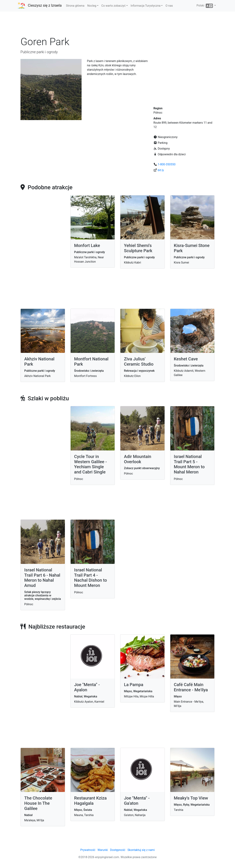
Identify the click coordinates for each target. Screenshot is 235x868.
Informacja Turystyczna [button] (146, 6)
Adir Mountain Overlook (138, 459)
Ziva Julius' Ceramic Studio (139, 362)
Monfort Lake (87, 246)
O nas (169, 6)
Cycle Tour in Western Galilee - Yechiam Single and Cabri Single (91, 464)
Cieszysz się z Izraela (45, 5)
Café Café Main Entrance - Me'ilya (191, 687)
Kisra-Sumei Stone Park (192, 248)
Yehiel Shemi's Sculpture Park (138, 248)
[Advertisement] (117, 25)
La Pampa (134, 685)
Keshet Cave (186, 359)
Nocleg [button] (92, 6)
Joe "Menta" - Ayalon (87, 687)
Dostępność (118, 850)
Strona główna (75, 6)
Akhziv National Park (39, 362)
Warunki (103, 850)
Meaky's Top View (191, 798)
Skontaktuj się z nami (141, 850)
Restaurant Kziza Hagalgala (90, 801)
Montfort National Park (91, 362)
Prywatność (88, 850)
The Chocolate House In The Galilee (38, 803)
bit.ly (161, 170)
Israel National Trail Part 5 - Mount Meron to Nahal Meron (189, 464)
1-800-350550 (167, 164)
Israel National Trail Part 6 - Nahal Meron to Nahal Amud (42, 578)
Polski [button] (205, 6)
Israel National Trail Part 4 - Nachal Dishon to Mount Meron (91, 578)
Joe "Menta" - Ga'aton (137, 801)
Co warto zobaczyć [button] (113, 6)
